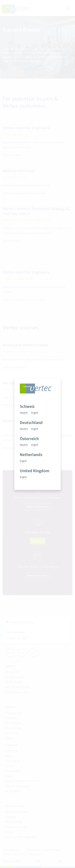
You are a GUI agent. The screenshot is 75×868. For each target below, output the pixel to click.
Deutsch (24, 413)
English (35, 413)
